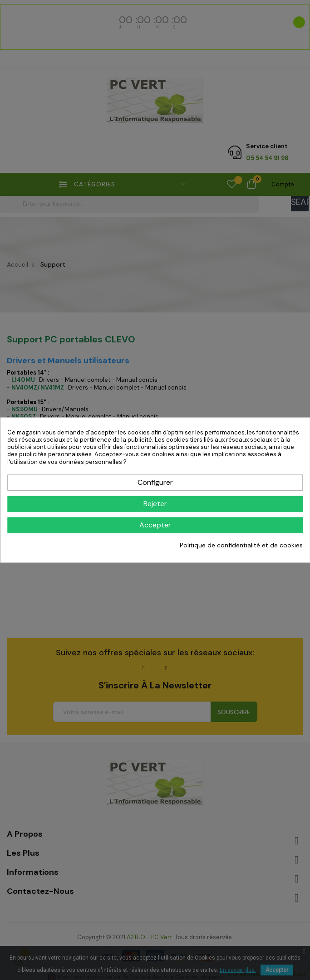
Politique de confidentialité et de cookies (241, 545)
